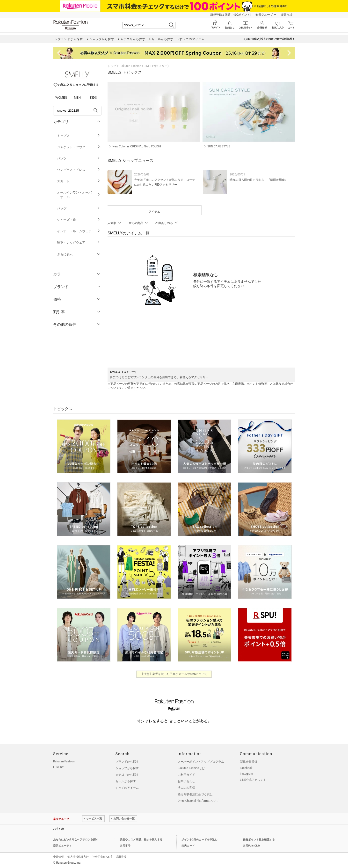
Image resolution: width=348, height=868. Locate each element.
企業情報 (58, 857)
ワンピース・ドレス (79, 170)
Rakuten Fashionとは (191, 768)
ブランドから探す (127, 762)
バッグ (79, 208)
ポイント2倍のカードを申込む (199, 840)
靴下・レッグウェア (79, 242)
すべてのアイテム (127, 788)
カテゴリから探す (127, 775)
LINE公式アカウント (253, 780)
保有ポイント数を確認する (259, 840)
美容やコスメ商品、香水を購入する (141, 840)
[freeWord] (77, 111)
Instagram (246, 774)
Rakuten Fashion (130, 66)
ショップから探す (127, 768)
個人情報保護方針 (78, 857)
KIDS (94, 98)
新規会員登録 (249, 762)
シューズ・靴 (79, 220)
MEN (77, 98)
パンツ (79, 158)
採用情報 (121, 857)
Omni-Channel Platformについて (199, 801)
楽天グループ (264, 15)
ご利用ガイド (186, 775)
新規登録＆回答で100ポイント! (230, 15)
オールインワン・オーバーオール (79, 195)
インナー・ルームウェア (79, 231)
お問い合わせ (186, 781)
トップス (79, 136)
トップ (112, 66)
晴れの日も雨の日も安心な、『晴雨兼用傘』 (259, 180)
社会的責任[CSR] (102, 857)
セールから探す (126, 781)
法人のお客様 (186, 788)
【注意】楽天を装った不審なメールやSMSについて (174, 674)
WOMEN (61, 98)
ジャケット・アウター (79, 147)
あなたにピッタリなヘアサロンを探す (76, 840)
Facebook (246, 768)
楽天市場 (287, 15)
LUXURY (58, 767)
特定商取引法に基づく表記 (195, 794)
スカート (79, 181)
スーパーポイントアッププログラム (201, 762)
